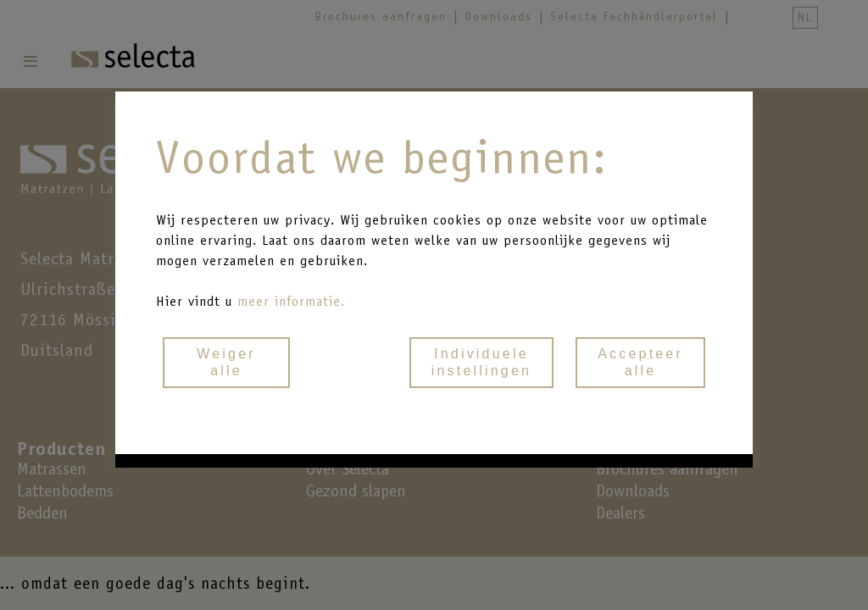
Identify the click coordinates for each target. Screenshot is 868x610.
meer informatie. (291, 301)
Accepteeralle (640, 362)
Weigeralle (226, 362)
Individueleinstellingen (481, 362)
